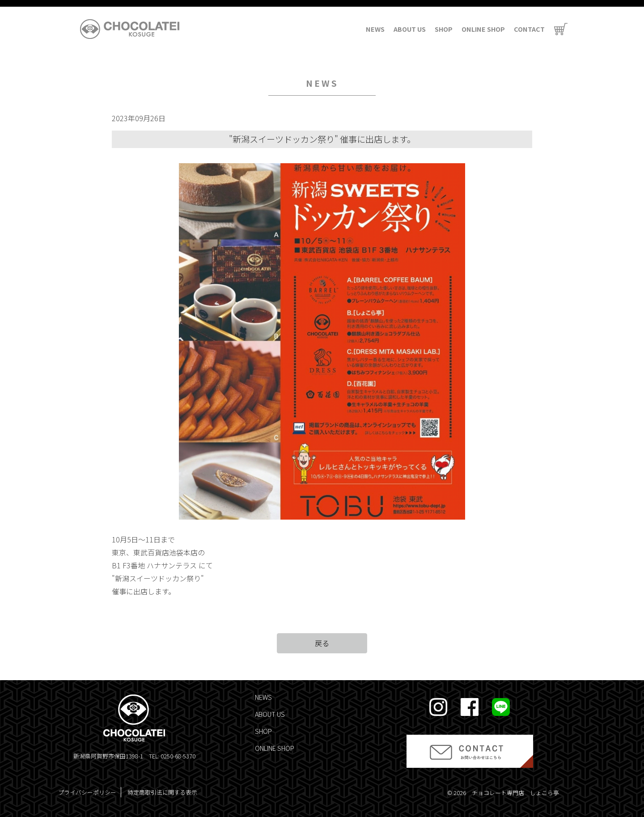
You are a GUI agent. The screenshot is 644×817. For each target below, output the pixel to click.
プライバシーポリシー (87, 792)
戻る (322, 643)
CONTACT (529, 29)
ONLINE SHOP (483, 29)
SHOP (444, 29)
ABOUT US (410, 29)
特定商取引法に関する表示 (162, 792)
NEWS (375, 29)
